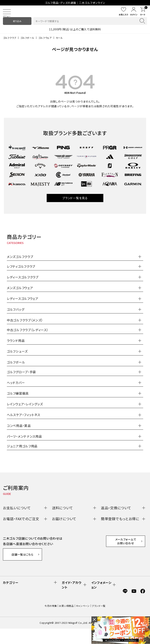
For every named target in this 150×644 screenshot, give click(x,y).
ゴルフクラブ (10, 38)
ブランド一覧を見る (75, 198)
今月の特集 (51, 621)
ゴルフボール (27, 38)
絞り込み (17, 21)
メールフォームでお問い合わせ (126, 570)
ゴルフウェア (45, 38)
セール (59, 38)
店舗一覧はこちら (22, 554)
